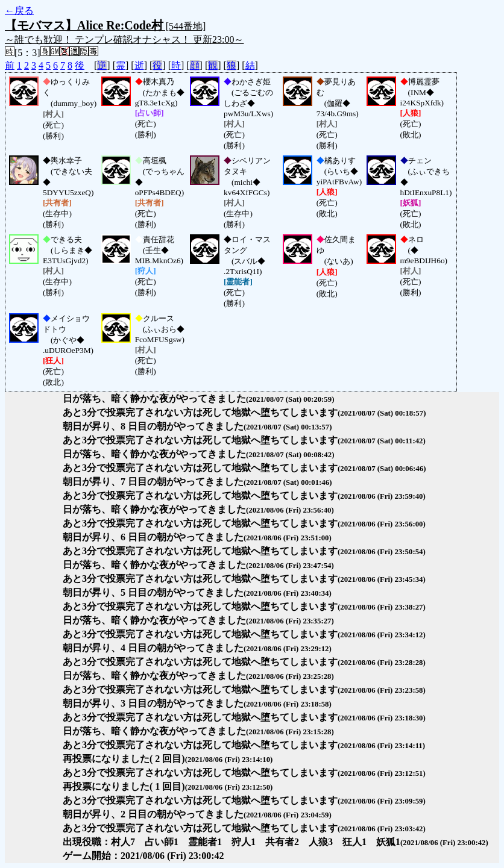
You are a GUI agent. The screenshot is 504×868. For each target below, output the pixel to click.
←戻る (19, 11)
